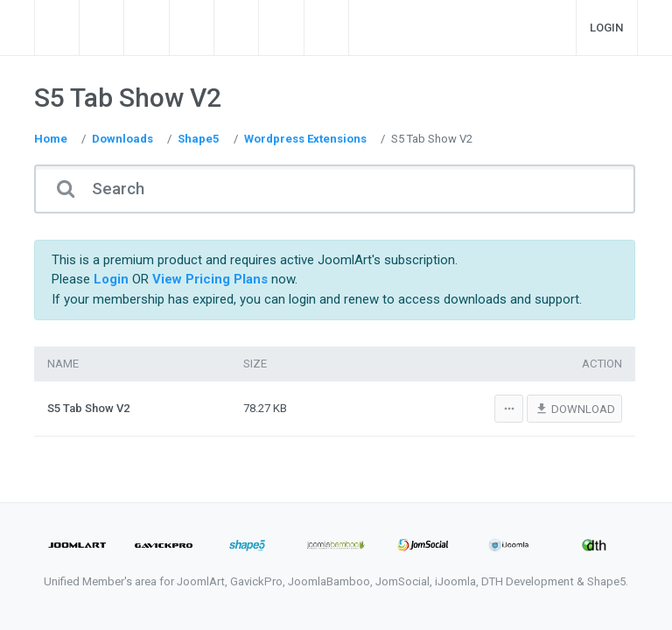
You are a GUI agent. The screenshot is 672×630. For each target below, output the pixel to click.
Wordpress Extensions (305, 139)
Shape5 (199, 139)
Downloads (122, 139)
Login (607, 28)
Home (51, 139)
